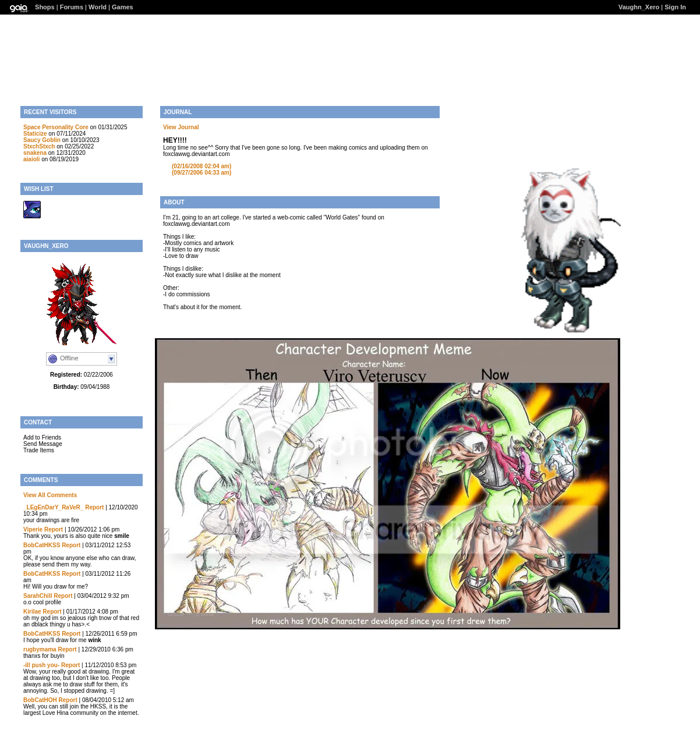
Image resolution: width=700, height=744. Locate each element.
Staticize (35, 134)
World (98, 7)
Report (94, 507)
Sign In (675, 7)
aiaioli (31, 159)
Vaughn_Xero (639, 7)
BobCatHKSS (42, 545)
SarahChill (38, 596)
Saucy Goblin (42, 140)
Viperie (33, 529)
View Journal (181, 127)
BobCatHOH (40, 700)
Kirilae (32, 612)
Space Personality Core (56, 127)
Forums (72, 7)
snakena (35, 153)
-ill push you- (41, 665)
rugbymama (40, 649)
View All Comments (50, 495)
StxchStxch (39, 146)
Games (123, 7)
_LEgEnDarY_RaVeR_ (53, 507)
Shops (45, 7)
